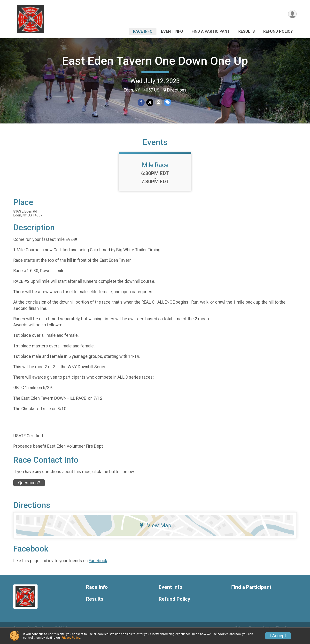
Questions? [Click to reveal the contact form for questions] (29, 490)
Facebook (98, 567)
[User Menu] (292, 14)
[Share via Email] (158, 103)
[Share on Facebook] (141, 103)
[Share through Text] (167, 103)
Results (247, 31)
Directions (177, 90)
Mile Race (155, 172)
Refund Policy (278, 31)
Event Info (172, 31)
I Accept (278, 636)
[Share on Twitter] (150, 103)
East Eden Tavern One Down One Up (155, 61)
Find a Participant (211, 31)
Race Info (143, 31)
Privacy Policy (71, 638)
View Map (155, 532)
